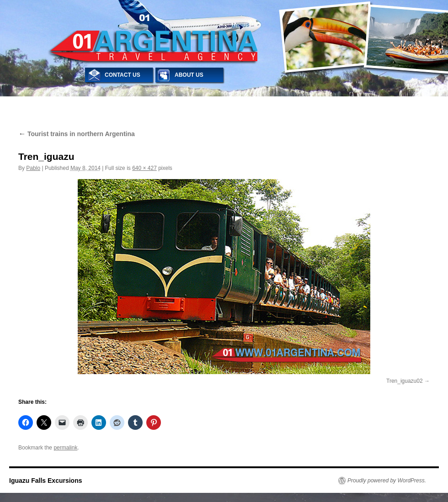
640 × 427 (144, 168)
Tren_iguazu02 (405, 381)
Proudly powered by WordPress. (387, 481)
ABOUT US (189, 75)
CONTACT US (123, 75)
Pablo (33, 168)
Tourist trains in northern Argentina (77, 134)
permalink (65, 448)
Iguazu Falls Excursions (46, 481)
